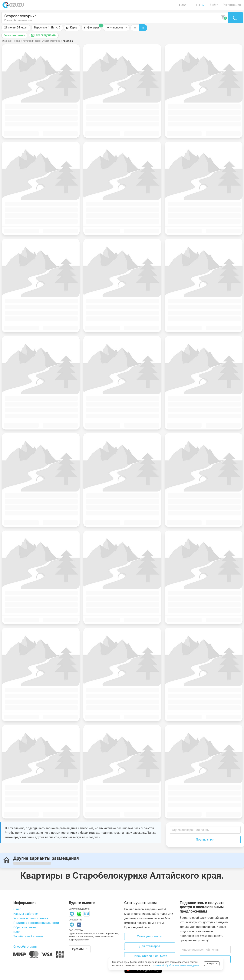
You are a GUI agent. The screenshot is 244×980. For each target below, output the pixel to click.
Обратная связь (25, 927)
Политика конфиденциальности (36, 923)
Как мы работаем (26, 914)
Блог (183, 5)
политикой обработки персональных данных (177, 965)
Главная (6, 41)
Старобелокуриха (51, 41)
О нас (17, 909)
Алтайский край (31, 41)
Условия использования (31, 918)
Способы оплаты (25, 947)
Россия (17, 41)
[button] (47, 28)
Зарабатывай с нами (28, 936)
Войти (214, 5)
